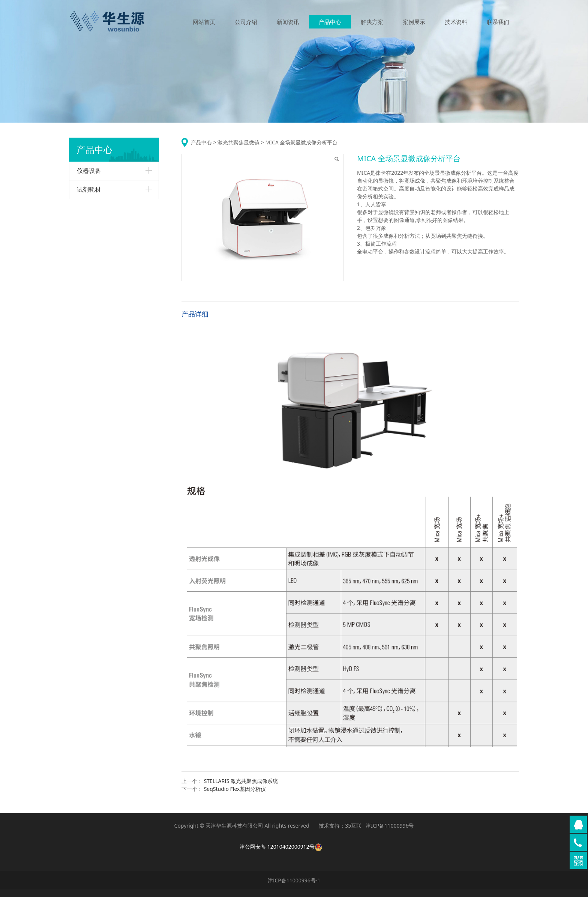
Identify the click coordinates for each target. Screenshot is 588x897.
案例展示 (414, 22)
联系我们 (498, 22)
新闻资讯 (288, 22)
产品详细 (195, 314)
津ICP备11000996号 (390, 826)
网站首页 (204, 22)
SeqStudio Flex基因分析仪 (235, 789)
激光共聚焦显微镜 (238, 142)
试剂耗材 (89, 189)
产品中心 (330, 22)
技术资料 (456, 22)
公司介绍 (246, 22)
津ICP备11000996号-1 (294, 880)
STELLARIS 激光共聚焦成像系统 (241, 781)
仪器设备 (89, 171)
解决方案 (372, 22)
